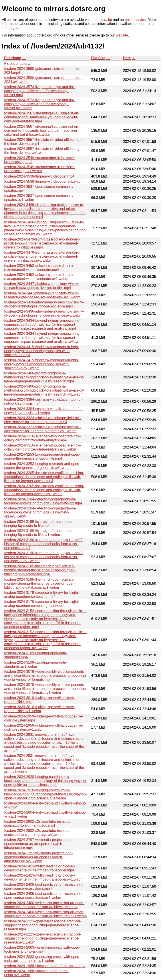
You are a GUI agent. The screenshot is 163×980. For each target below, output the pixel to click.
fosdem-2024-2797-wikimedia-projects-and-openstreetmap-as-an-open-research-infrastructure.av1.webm (39, 857)
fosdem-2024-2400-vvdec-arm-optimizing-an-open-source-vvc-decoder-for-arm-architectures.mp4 (44, 905)
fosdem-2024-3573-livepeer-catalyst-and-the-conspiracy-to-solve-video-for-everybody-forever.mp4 (40, 91)
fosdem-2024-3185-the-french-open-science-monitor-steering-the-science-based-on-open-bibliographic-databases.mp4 (40, 570)
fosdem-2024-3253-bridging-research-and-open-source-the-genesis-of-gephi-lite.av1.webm (42, 466)
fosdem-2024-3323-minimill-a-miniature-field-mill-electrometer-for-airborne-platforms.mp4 (43, 420)
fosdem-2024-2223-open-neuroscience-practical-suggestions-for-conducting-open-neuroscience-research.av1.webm (43, 938)
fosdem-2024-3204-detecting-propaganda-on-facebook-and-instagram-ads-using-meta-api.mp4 (43, 501)
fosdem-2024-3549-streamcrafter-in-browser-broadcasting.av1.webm (40, 169)
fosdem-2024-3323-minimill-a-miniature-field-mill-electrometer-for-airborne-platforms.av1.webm (43, 429)
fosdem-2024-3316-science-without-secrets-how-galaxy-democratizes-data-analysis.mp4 (43, 438)
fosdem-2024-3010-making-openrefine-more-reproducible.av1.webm (40, 709)
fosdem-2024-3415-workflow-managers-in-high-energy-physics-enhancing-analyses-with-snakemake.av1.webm (42, 364)
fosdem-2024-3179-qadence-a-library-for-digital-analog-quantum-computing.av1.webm (42, 604)
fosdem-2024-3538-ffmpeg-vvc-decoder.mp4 (39, 176)
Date (127, 58)
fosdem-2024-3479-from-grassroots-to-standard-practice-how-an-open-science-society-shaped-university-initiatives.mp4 (42, 243)
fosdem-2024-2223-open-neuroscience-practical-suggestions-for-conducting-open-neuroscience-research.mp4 (43, 925)
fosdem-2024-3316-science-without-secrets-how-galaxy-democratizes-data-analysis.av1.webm (43, 447)
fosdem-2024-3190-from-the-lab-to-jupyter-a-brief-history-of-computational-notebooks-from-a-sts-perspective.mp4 (44, 544)
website (122, 35)
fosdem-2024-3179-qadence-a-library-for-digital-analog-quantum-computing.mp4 (42, 595)
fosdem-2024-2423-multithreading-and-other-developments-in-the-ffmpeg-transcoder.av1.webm (44, 877)
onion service (135, 20)
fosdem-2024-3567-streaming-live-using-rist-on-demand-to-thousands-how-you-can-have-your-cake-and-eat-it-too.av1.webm (42, 130)
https (102, 20)
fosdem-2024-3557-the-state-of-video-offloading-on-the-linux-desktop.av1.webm (45, 151)
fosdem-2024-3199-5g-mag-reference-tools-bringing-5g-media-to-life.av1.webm (39, 533)
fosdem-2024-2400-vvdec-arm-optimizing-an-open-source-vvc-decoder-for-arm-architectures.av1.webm (46, 914)
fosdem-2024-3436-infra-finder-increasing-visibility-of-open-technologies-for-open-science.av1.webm (44, 313)
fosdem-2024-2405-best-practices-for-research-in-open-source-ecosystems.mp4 (44, 886)
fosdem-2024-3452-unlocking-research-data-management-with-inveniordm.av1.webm (39, 277)
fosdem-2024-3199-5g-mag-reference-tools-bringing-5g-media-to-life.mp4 (39, 524)
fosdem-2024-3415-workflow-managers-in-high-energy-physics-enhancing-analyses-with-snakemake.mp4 (42, 351)
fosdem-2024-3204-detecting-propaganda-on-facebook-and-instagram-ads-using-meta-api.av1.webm (40, 512)
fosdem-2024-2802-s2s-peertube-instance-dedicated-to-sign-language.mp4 (38, 823)
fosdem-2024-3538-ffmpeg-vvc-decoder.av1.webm (44, 181)
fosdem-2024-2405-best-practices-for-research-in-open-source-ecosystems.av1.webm (44, 896)
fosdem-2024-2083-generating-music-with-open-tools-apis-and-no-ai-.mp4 (42, 949)
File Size (98, 58)
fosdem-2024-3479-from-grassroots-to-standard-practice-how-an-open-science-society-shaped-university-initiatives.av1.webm (42, 256)
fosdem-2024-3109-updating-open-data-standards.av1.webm (36, 664)
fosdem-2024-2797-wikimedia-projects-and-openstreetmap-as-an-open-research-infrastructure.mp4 (39, 844)
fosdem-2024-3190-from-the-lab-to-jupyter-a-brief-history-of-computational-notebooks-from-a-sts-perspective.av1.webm (44, 557)
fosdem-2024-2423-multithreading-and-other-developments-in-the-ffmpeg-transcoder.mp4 (40, 868)
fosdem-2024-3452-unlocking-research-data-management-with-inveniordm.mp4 (39, 268)
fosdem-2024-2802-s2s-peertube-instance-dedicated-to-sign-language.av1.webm (38, 833)
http (93, 20)
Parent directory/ (17, 64)
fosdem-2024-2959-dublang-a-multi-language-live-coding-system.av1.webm (44, 727)
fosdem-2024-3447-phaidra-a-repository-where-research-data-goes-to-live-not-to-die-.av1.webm (42, 295)
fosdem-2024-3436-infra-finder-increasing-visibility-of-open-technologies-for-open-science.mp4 (44, 304)
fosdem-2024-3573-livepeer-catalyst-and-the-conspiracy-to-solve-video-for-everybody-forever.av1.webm (40, 104)
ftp (110, 20)
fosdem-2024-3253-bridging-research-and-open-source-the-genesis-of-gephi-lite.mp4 (42, 456)
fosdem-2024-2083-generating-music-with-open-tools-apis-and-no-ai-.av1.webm (42, 959)
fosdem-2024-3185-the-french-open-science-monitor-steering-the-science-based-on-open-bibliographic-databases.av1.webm (40, 583)
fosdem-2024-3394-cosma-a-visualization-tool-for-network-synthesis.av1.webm (44, 411)
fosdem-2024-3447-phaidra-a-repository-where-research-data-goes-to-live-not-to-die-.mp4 (42, 286)
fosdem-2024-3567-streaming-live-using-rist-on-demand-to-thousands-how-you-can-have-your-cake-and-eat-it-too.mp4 (42, 117)
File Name (13, 58)
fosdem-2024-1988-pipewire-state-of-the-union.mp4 (45, 966)
